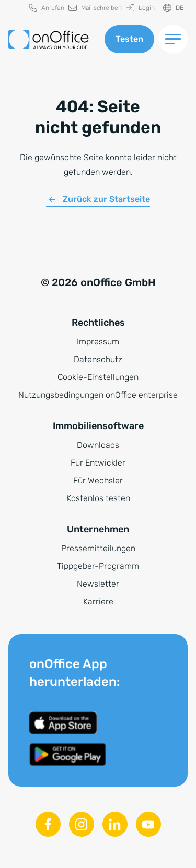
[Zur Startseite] (49, 39)
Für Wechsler (98, 480)
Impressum (98, 342)
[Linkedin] (115, 824)
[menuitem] (47, 8)
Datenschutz (98, 359)
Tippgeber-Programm (98, 566)
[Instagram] (82, 824)
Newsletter (98, 584)
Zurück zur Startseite (106, 199)
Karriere (98, 602)
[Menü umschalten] (173, 39)
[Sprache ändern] (173, 8)
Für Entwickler (98, 463)
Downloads (98, 445)
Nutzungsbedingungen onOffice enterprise (98, 395)
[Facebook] (48, 824)
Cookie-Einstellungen (98, 377)
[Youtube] (148, 824)
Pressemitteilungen (98, 548)
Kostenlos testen (98, 498)
